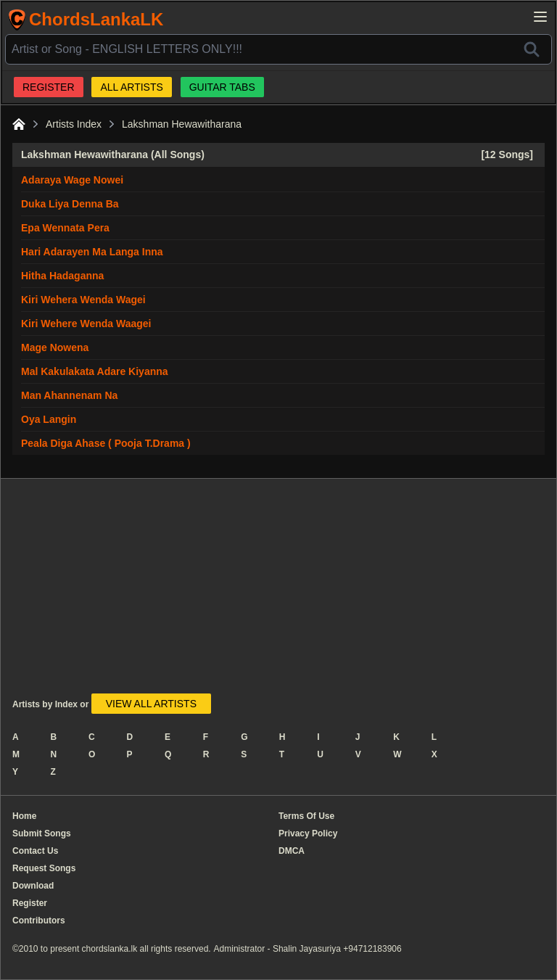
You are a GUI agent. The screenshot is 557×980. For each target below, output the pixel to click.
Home (24, 816)
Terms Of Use (306, 816)
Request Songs (44, 868)
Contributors (39, 921)
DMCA (292, 851)
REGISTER (49, 87)
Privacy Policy (308, 833)
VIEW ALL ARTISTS (151, 704)
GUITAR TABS (222, 87)
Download (33, 886)
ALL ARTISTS (131, 87)
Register (30, 903)
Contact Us (35, 851)
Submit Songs (42, 833)
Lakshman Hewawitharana (182, 124)
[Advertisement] (238, 592)
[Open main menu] (540, 17)
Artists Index (74, 124)
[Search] (532, 49)
